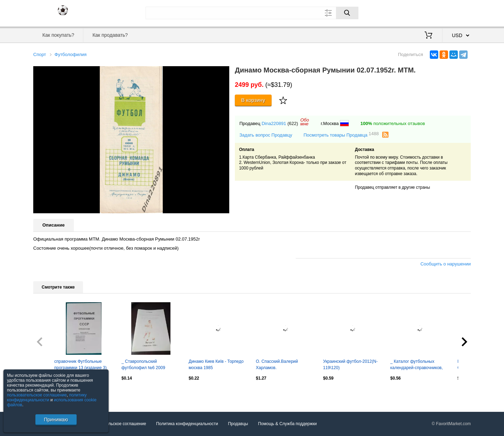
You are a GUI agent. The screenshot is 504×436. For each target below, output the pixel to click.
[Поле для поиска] (252, 13)
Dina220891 (274, 123)
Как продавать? (110, 35)
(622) (293, 123)
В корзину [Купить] (253, 100)
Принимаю (56, 420)
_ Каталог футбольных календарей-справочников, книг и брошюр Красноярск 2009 (416, 365)
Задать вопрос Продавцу (266, 135)
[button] (223, 72)
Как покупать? (58, 35)
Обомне (305, 122)
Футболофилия (71, 54)
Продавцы (238, 424)
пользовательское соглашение (37, 395)
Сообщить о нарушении (446, 264)
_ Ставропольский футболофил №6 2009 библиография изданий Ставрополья (144, 365)
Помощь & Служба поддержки (287, 424)
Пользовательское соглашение (116, 424)
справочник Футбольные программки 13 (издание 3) (80, 365)
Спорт (40, 54)
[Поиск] (347, 13)
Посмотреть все (49, 393)
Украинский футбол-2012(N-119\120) (350, 365)
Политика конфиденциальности (187, 424)
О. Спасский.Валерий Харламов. (277, 365)
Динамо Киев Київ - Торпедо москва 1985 (216, 365)
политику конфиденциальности (47, 397)
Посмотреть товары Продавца (341, 135)
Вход (430, 12)
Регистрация (456, 12)
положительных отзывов (393, 123)
